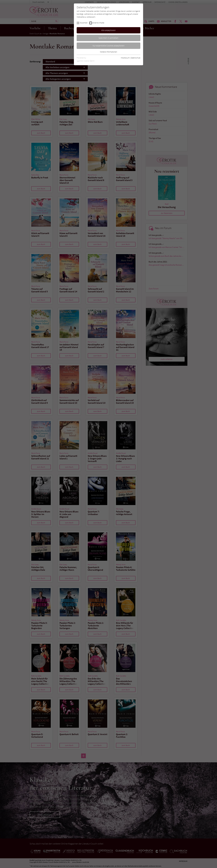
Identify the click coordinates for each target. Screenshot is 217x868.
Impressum (125, 58)
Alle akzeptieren (108, 30)
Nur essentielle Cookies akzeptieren (109, 46)
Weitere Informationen (108, 52)
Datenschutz (136, 58)
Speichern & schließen (108, 38)
